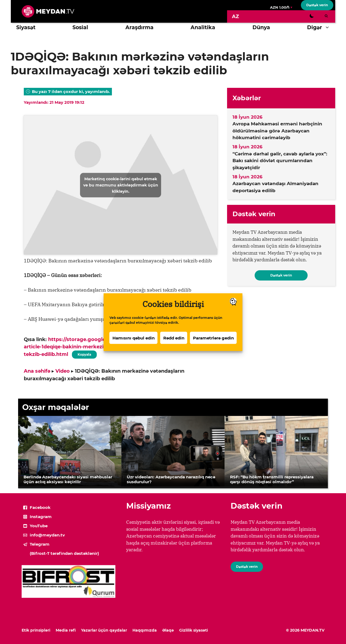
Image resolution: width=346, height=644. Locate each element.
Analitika (203, 27)
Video (63, 371)
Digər (321, 28)
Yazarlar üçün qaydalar (104, 630)
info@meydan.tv (47, 535)
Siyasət (26, 27)
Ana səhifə (37, 371)
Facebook (40, 507)
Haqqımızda (145, 630)
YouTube (39, 526)
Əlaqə (168, 630)
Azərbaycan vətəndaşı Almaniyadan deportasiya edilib (275, 187)
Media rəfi (66, 630)
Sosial (80, 27)
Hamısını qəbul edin (134, 343)
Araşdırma (139, 27)
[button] (329, 28)
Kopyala (84, 353)
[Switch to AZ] (235, 16)
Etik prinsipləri (36, 630)
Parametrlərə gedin (213, 343)
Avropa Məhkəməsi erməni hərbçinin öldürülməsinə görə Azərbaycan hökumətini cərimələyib (277, 131)
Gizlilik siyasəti (194, 630)
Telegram (40, 544)
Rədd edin (174, 343)
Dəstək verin (317, 5)
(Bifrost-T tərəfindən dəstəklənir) (64, 553)
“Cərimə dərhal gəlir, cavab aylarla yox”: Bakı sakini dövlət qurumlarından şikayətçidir (280, 161)
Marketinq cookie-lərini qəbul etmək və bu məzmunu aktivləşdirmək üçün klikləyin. (121, 185)
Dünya (261, 27)
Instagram (41, 517)
